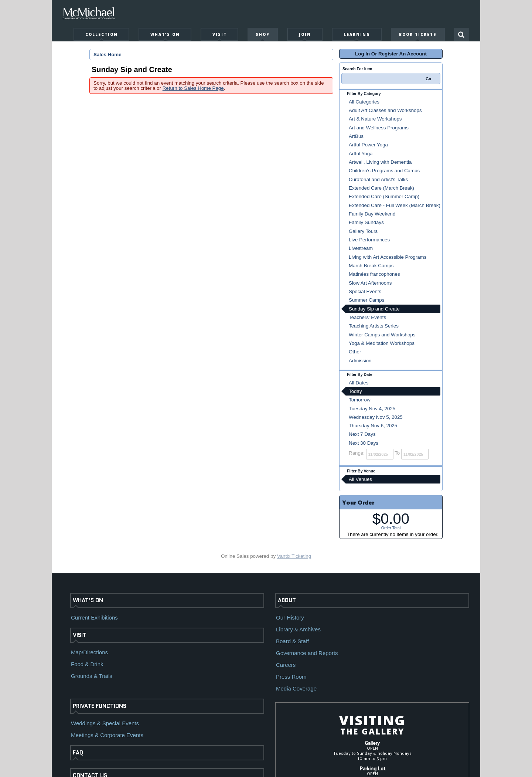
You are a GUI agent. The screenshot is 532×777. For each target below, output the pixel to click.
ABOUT (287, 600)
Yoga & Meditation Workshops (382, 343)
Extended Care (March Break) (381, 188)
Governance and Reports (307, 653)
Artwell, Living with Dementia (380, 162)
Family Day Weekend (372, 214)
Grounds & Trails (92, 676)
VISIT (80, 635)
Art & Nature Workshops (375, 119)
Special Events (365, 291)
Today (355, 391)
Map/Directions (89, 652)
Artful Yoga (361, 154)
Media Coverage (296, 688)
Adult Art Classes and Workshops (385, 110)
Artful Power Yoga (368, 145)
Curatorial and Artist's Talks (378, 179)
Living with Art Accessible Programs (388, 257)
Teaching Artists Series (374, 326)
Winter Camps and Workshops (382, 335)
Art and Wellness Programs (379, 128)
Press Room (291, 677)
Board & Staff (292, 641)
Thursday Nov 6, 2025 (373, 426)
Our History (290, 617)
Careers (286, 665)
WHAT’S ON (88, 600)
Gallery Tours (363, 231)
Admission (360, 361)
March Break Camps (371, 266)
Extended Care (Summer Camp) (384, 196)
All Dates (359, 383)
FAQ (78, 753)
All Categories (364, 102)
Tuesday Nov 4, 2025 (372, 409)
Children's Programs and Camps (384, 171)
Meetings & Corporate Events (107, 735)
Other (355, 352)
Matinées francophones (374, 274)
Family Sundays (366, 222)
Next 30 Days (364, 443)
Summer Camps (366, 300)
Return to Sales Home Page (193, 88)
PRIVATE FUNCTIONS (100, 706)
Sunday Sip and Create (374, 309)
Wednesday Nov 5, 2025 (376, 417)
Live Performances (369, 240)
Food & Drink (87, 664)
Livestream (361, 248)
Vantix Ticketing (294, 556)
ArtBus (356, 136)
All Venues (360, 479)
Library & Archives (298, 629)
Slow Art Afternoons (370, 283)
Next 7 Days (362, 434)
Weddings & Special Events (105, 723)
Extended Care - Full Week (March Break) (395, 205)
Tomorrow (360, 400)
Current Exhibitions (94, 617)
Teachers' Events (367, 317)
